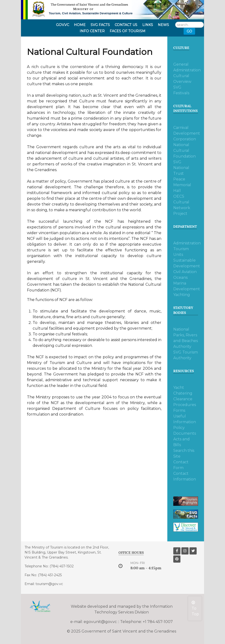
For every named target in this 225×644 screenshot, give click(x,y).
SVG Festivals (181, 90)
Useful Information (185, 419)
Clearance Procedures (185, 402)
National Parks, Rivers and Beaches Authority (186, 338)
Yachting (182, 295)
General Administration (186, 67)
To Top (195, 608)
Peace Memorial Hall (182, 185)
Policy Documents (185, 430)
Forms (179, 410)
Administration (186, 243)
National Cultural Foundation (184, 150)
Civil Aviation (185, 272)
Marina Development (186, 286)
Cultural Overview (182, 79)
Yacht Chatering (183, 390)
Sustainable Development (186, 263)
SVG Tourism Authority (186, 355)
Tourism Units (181, 252)
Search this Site (184, 453)
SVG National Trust (181, 168)
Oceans (180, 277)
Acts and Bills (182, 442)
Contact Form (181, 465)
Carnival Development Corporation (186, 133)
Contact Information (185, 476)
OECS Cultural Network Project (182, 205)
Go (189, 31)
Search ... (175, 22)
